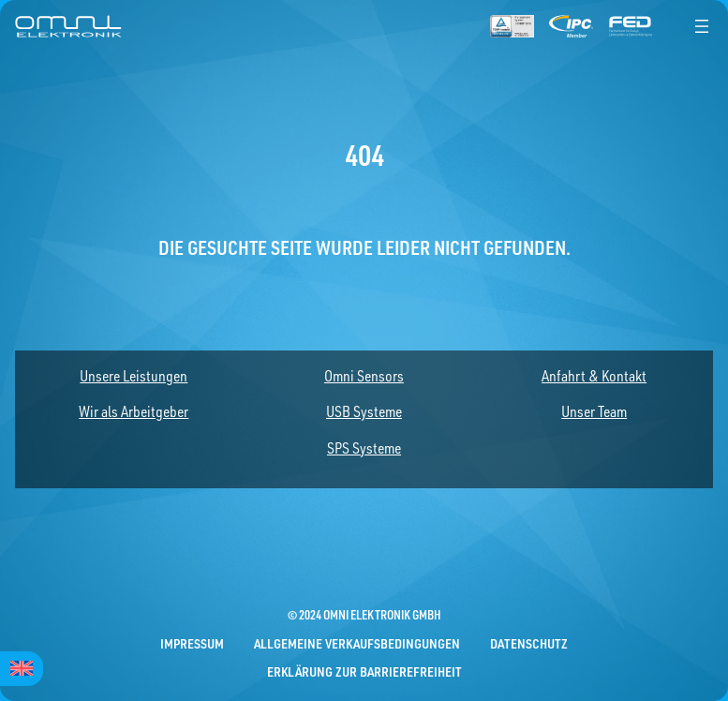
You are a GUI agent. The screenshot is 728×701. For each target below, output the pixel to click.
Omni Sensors (364, 376)
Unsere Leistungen (134, 376)
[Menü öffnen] (702, 26)
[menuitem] (22, 669)
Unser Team (594, 411)
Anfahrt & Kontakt (594, 376)
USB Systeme (364, 411)
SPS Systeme (364, 448)
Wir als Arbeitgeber (134, 411)
